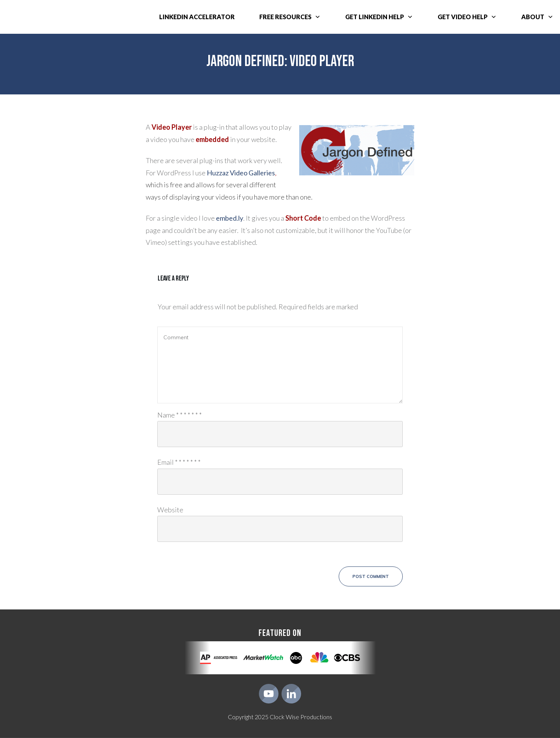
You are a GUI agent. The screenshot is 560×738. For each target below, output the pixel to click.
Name (180, 414)
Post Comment (371, 576)
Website (170, 509)
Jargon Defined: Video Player (280, 61)
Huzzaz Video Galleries (241, 173)
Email (179, 462)
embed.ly (230, 218)
